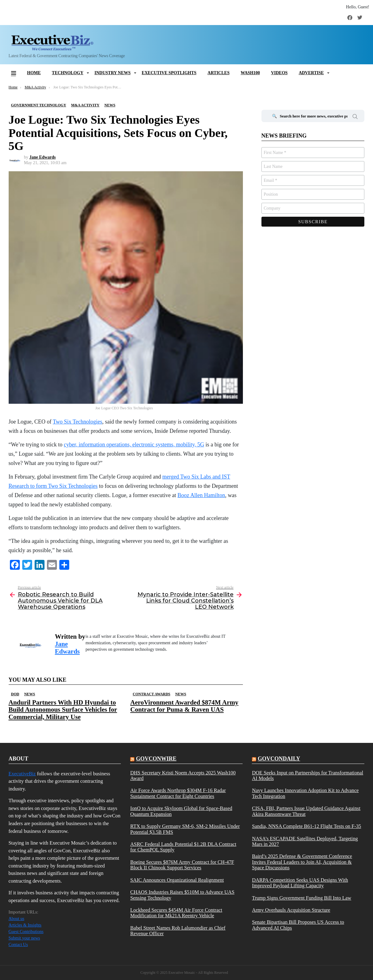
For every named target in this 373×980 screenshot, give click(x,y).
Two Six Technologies (78, 422)
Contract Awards (152, 694)
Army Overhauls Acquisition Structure (291, 910)
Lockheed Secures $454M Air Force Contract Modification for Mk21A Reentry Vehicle (176, 913)
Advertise (311, 73)
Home (34, 73)
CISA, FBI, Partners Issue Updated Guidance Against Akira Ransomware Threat (306, 811)
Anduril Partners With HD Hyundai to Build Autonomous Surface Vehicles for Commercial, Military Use (63, 709)
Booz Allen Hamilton (201, 495)
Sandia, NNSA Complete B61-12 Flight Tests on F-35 (306, 826)
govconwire (156, 759)
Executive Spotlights (169, 73)
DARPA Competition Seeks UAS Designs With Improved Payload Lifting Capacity (300, 883)
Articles (219, 73)
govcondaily (279, 759)
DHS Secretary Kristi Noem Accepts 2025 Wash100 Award (183, 776)
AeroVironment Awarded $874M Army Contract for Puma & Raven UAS (184, 706)
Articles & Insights (25, 925)
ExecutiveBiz (22, 774)
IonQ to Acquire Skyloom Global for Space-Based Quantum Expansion (181, 811)
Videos (279, 73)
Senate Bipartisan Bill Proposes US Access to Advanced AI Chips (298, 925)
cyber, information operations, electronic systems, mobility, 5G (134, 445)
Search (355, 117)
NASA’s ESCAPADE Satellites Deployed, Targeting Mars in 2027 (305, 842)
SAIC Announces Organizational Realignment (177, 880)
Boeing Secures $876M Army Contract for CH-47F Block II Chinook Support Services (182, 865)
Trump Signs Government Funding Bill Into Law (301, 898)
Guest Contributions (26, 932)
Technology (68, 73)
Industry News (113, 73)
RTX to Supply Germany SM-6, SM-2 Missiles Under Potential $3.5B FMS (185, 829)
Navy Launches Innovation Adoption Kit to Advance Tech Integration (305, 793)
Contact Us (18, 945)
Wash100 (250, 73)
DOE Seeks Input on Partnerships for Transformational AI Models (307, 776)
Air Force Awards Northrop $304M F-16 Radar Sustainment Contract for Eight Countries (178, 793)
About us (17, 919)
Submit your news (24, 938)
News (30, 694)
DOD (15, 694)
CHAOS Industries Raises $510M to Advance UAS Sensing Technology (182, 895)
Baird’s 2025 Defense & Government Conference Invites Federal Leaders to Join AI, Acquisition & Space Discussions (302, 862)
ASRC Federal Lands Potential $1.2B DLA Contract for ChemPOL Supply (183, 847)
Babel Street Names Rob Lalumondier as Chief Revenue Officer (178, 931)
